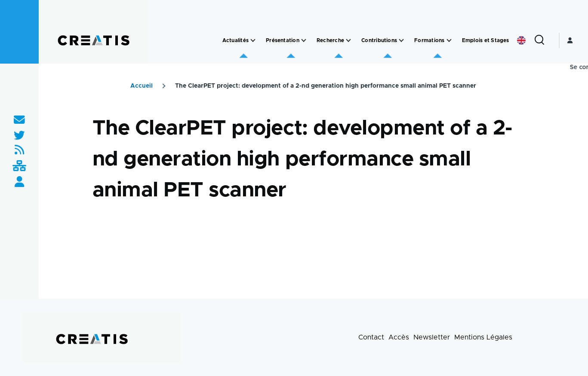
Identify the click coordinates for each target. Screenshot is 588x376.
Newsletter (432, 337)
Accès (399, 337)
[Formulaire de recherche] (539, 40)
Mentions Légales (483, 337)
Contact (371, 337)
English (521, 40)
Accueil (142, 86)
